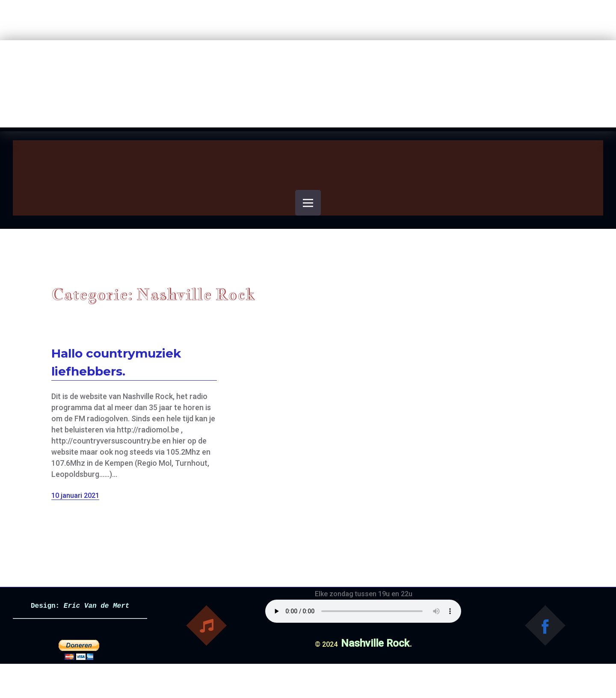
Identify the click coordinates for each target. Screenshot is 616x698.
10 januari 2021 (75, 495)
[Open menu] (308, 203)
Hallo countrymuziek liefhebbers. (116, 362)
